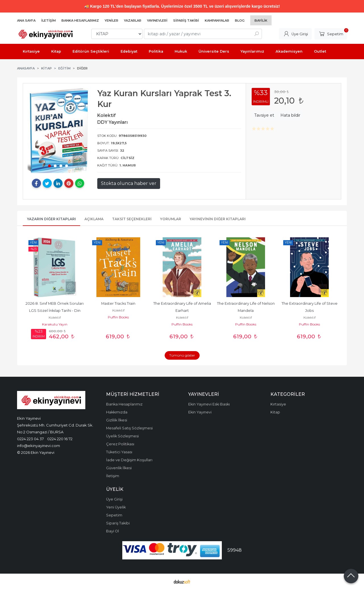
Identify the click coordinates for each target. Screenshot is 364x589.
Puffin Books (118, 317)
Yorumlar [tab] (171, 219)
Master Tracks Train (118, 303)
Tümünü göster (182, 355)
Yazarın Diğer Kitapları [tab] (51, 219)
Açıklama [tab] (94, 219)
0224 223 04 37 (30, 439)
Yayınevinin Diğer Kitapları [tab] (218, 219)
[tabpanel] (58, 130)
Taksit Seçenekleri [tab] (132, 219)
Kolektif (55, 317)
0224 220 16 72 (60, 439)
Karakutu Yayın (55, 324)
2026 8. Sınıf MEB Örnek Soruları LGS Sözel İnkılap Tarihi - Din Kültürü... (55, 311)
